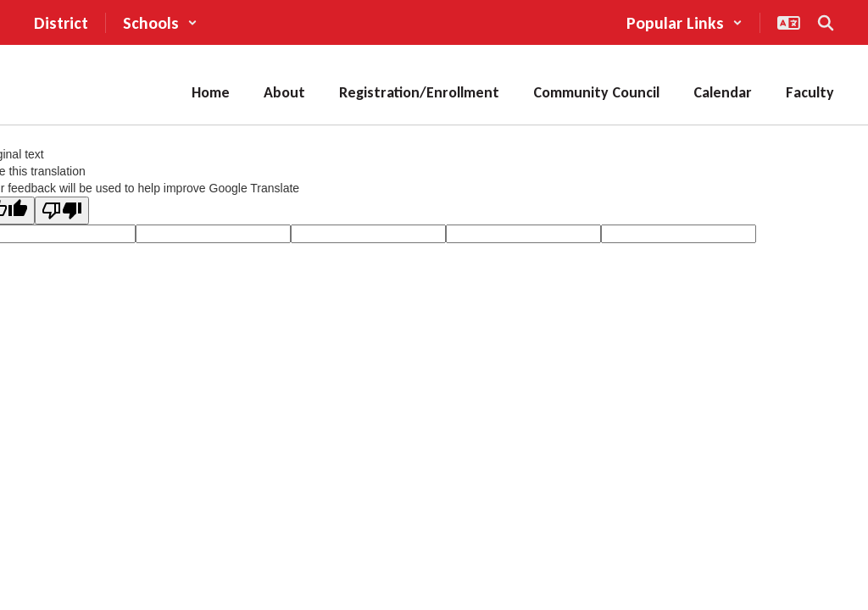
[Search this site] (826, 23)
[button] (160, 23)
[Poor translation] (62, 211)
